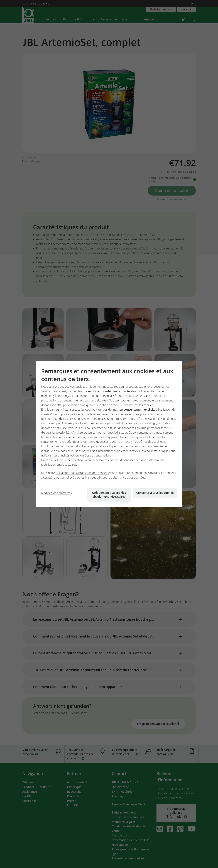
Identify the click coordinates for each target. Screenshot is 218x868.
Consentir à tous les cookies (155, 493)
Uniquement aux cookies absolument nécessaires (109, 495)
